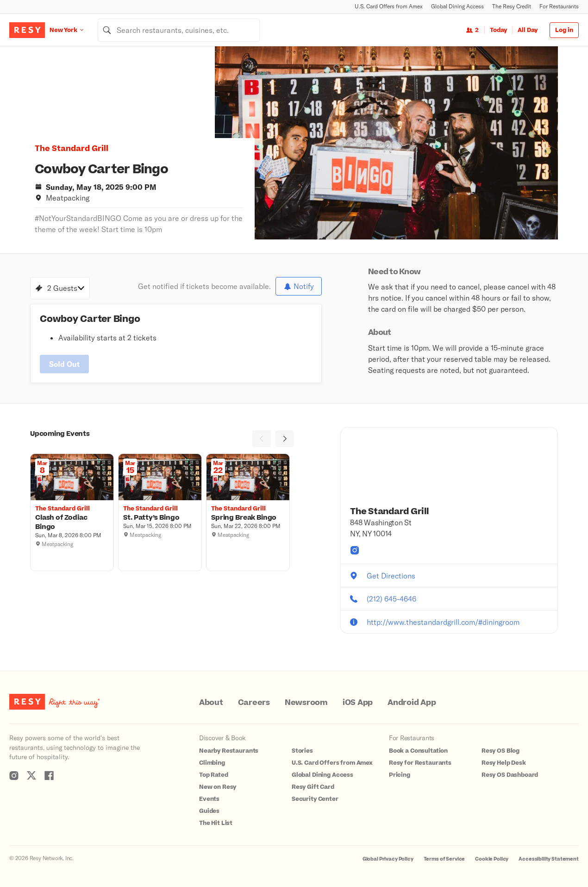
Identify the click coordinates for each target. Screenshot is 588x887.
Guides (209, 811)
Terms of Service (444, 859)
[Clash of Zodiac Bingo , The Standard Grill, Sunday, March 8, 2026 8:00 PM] (72, 522)
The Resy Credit (512, 6)
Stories (302, 751)
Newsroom (306, 703)
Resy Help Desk (504, 763)
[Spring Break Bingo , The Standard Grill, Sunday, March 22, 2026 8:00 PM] (248, 518)
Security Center (315, 799)
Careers (254, 703)
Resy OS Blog (500, 751)
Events (209, 799)
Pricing (400, 775)
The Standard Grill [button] (72, 149)
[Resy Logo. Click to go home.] (27, 30)
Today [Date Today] (498, 30)
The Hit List (216, 823)
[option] (386, 143)
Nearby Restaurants (229, 751)
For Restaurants (559, 6)
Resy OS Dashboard (510, 775)
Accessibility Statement (549, 859)
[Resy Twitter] (31, 775)
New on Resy (218, 787)
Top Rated (214, 775)
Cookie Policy (492, 859)
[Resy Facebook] (49, 775)
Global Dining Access (457, 6)
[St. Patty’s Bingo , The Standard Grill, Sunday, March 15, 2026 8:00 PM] (160, 518)
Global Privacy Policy (388, 859)
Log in (564, 30)
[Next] (285, 439)
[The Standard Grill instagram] (355, 550)
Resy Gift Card (313, 787)
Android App (412, 703)
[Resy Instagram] (14, 775)
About (211, 703)
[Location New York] (74, 30)
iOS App (358, 703)
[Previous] (262, 439)
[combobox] (179, 30)
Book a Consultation (418, 751)
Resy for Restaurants (420, 763)
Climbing (212, 763)
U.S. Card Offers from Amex (389, 6)
